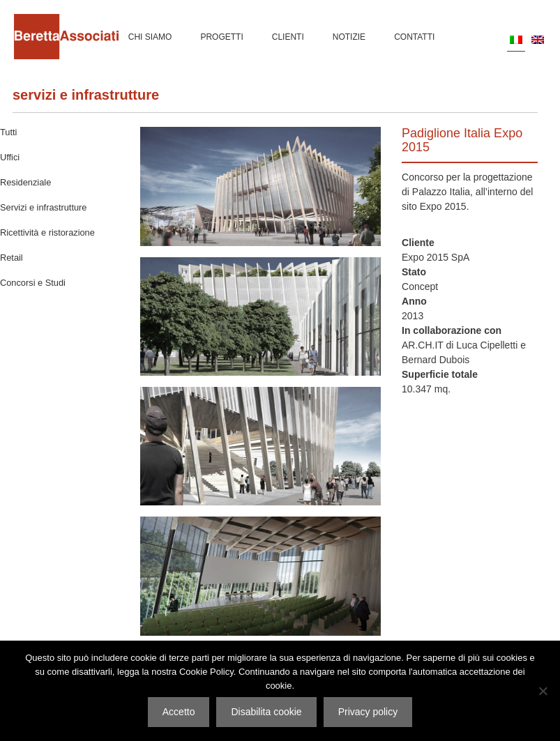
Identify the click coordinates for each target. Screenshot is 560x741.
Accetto (179, 712)
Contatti (414, 37)
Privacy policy (368, 712)
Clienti (288, 37)
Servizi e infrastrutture (86, 95)
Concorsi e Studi (33, 283)
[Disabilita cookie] (543, 691)
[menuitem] (516, 39)
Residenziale (25, 182)
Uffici (10, 157)
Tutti (8, 132)
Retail (12, 258)
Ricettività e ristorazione (47, 232)
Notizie (349, 37)
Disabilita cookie (266, 712)
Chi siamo (150, 37)
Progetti (221, 37)
